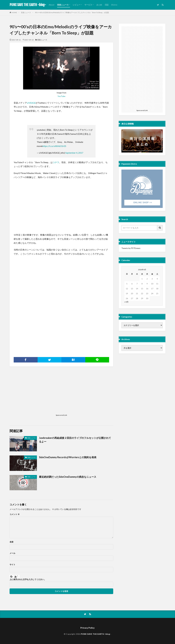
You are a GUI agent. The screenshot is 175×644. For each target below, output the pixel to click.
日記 (107, 5)
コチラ (56, 162)
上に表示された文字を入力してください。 (28, 579)
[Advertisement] (34, 331)
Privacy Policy (87, 628)
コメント (15, 514)
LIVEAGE (31, 103)
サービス (88, 5)
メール (12, 553)
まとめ (99, 5)
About (52, 5)
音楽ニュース (63, 5)
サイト (12, 565)
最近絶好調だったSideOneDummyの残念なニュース (68, 477)
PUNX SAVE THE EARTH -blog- (28, 5)
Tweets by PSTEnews (131, 248)
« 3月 (126, 302)
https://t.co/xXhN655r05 (54, 146)
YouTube (61, 96)
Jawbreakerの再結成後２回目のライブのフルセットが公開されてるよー (75, 440)
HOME (14, 12)
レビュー (77, 5)
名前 (11, 542)
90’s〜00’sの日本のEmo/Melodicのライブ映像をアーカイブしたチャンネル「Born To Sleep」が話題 (72, 12)
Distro (114, 5)
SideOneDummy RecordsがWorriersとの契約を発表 (68, 457)
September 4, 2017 (74, 153)
